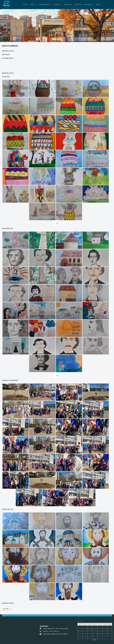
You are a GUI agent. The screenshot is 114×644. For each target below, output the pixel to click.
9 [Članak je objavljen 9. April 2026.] (95, 630)
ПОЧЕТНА (25, 5)
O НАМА (32, 5)
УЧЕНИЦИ (77, 5)
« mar (94, 640)
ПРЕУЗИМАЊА (88, 5)
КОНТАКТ (98, 5)
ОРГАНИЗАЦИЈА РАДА (44, 5)
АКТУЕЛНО (57, 5)
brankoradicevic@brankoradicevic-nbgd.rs (55, 634)
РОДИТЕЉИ (67, 5)
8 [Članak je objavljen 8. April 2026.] (90, 630)
